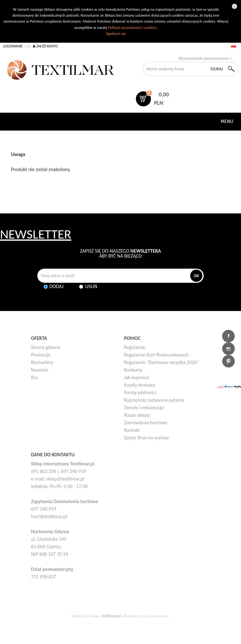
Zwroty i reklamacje (144, 408)
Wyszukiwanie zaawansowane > (205, 58)
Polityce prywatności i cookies (132, 27)
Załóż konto (47, 46)
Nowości (40, 370)
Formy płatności (140, 392)
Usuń (91, 286)
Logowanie (13, 46)
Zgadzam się (116, 33)
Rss (34, 377)
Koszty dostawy (140, 385)
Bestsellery (42, 362)
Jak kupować (137, 377)
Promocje (41, 355)
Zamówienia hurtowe (146, 423)
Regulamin (135, 347)
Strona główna (46, 347)
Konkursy (133, 370)
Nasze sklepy (137, 415)
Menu (227, 121)
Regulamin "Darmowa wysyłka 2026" (161, 362)
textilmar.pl (111, 616)
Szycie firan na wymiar (147, 438)
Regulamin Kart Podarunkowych (156, 355)
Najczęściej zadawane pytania (154, 400)
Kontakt (132, 430)
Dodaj (57, 286)
